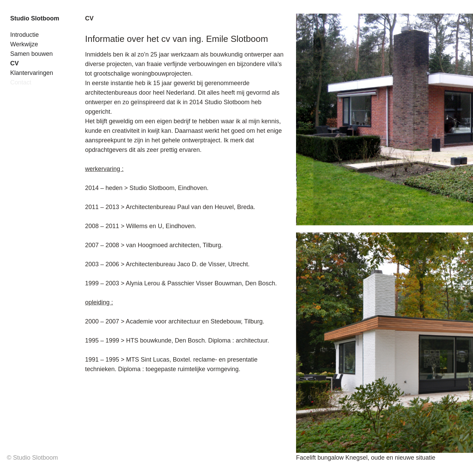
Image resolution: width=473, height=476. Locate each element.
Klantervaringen (32, 73)
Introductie (25, 35)
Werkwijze (24, 44)
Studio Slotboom (35, 18)
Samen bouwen (31, 54)
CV (14, 63)
